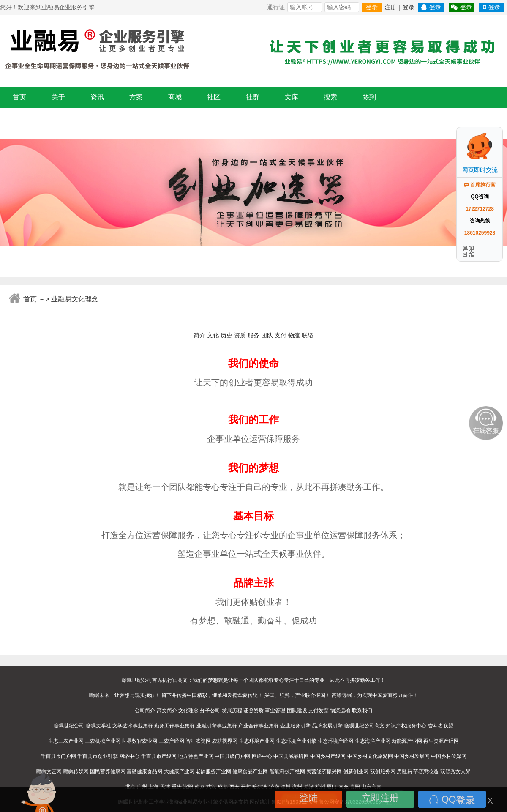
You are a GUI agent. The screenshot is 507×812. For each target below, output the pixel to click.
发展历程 (232, 711)
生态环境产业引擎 (296, 741)
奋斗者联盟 (441, 726)
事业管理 (275, 711)
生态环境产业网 (257, 741)
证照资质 (253, 711)
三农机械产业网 (103, 741)
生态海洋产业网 (373, 741)
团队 (267, 335)
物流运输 (340, 711)
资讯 (97, 97)
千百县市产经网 (159, 756)
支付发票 (319, 711)
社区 (214, 97)
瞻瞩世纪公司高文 (364, 726)
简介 (199, 335)
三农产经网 (172, 741)
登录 (372, 7)
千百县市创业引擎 (98, 756)
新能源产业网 (407, 741)
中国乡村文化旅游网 (370, 756)
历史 (226, 335)
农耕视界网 (225, 741)
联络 (308, 335)
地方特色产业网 (196, 756)
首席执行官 (480, 185)
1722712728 (480, 209)
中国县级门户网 (232, 756)
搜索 (330, 97)
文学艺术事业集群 (133, 726)
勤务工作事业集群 (174, 726)
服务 (253, 335)
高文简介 (167, 711)
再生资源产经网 (441, 741)
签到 (369, 97)
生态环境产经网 (335, 741)
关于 (58, 97)
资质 (240, 335)
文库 (292, 97)
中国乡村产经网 (328, 756)
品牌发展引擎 (327, 726)
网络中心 (129, 756)
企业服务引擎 (295, 726)
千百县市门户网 (58, 756)
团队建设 (297, 711)
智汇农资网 (198, 741)
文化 (213, 335)
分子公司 (210, 711)
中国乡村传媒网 (449, 756)
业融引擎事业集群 (217, 726)
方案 (136, 97)
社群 (253, 97)
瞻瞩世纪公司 (69, 726)
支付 (281, 335)
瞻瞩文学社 (98, 726)
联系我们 (362, 711)
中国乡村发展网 (412, 756)
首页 (19, 97)
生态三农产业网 (66, 741)
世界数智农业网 (139, 741)
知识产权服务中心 (406, 726)
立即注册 (380, 798)
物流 (294, 335)
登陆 (308, 798)
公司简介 (145, 711)
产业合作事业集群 (259, 726)
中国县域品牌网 (291, 756)
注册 (390, 7)
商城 (175, 97)
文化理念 (188, 711)
